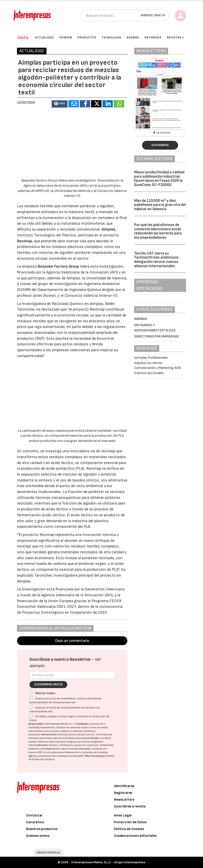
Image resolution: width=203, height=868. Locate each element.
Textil (23, 37)
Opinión (66, 38)
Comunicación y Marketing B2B (157, 368)
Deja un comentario (72, 641)
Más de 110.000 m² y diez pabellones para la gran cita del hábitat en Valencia (160, 205)
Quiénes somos (38, 836)
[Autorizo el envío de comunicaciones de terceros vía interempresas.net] (31, 707)
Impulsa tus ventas (148, 363)
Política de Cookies (129, 829)
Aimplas (108, 229)
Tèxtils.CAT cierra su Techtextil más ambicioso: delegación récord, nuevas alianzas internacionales (157, 260)
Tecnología (111, 38)
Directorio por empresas (157, 336)
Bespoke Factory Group (58, 266)
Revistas (175, 38)
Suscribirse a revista (130, 806)
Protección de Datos (130, 822)
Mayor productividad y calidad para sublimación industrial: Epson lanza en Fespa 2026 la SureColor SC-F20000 (159, 179)
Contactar (34, 815)
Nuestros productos (42, 829)
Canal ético (35, 822)
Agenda (133, 38)
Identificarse (124, 786)
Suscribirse (160, 145)
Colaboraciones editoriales (135, 836)
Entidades (153, 38)
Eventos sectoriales (149, 373)
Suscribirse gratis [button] (149, 15)
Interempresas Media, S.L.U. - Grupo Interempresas (108, 862)
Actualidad (44, 38)
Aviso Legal (67, 716)
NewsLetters (124, 800)
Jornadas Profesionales (151, 358)
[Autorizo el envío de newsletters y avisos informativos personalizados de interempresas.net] (31, 698)
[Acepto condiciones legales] (31, 716)
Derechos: (43, 745)
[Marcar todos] (31, 693)
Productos (87, 38)
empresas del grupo (66, 742)
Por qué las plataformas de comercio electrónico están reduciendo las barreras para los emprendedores (158, 231)
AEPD (81, 756)
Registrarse (123, 793)
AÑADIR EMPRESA (48, 853)
